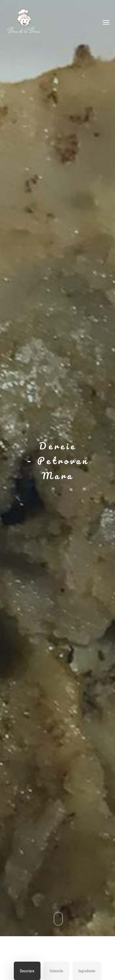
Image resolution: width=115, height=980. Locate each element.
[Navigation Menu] (106, 22)
